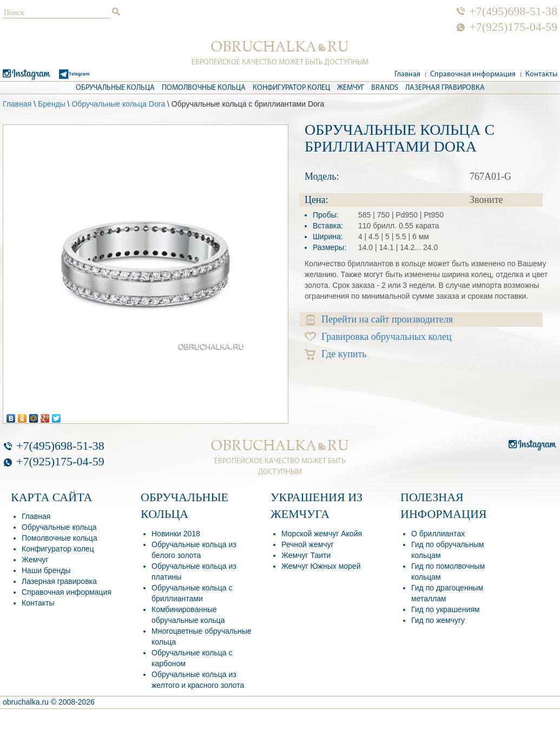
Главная (407, 74)
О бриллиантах (438, 534)
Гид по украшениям (445, 609)
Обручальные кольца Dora (118, 104)
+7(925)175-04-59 (513, 27)
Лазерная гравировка (445, 88)
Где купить (336, 354)
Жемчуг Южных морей (321, 566)
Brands (385, 88)
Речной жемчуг (308, 544)
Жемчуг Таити (306, 555)
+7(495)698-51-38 (513, 11)
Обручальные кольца (115, 88)
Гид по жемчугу (438, 620)
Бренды (52, 104)
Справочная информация (473, 74)
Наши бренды (46, 570)
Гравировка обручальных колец (378, 337)
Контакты (541, 74)
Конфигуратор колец (291, 88)
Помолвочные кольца (204, 88)
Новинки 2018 (176, 534)
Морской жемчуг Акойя (322, 534)
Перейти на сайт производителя (380, 320)
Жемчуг (351, 88)
